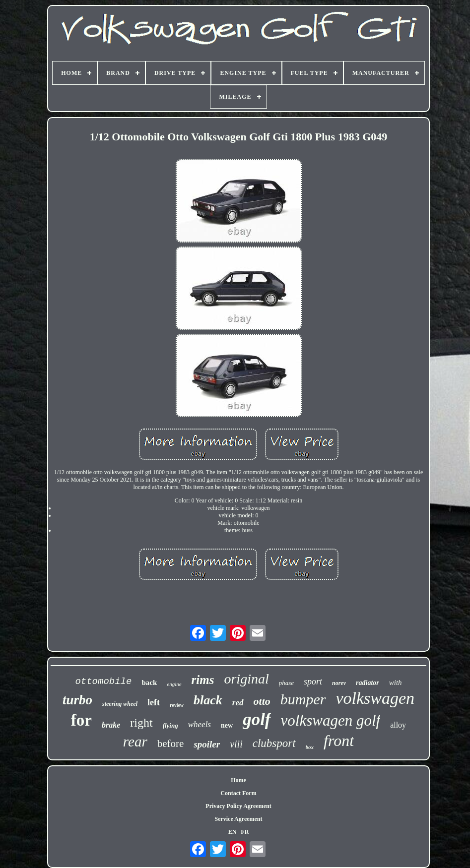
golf (257, 719)
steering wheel (120, 704)
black (208, 700)
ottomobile (103, 682)
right (141, 723)
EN (233, 832)
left (154, 702)
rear (135, 742)
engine (174, 684)
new (227, 725)
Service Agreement (238, 819)
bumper (303, 699)
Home (238, 780)
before (171, 744)
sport (313, 682)
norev (339, 683)
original (246, 679)
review (177, 705)
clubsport (274, 743)
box (310, 747)
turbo (77, 700)
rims (203, 680)
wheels (200, 724)
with (396, 682)
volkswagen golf (331, 720)
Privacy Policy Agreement (238, 806)
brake (111, 725)
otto (262, 701)
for (81, 720)
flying (170, 725)
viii (236, 744)
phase (286, 683)
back (149, 682)
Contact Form (238, 793)
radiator (368, 683)
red (238, 703)
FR (245, 832)
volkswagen (375, 698)
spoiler (207, 744)
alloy (398, 725)
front (339, 741)
